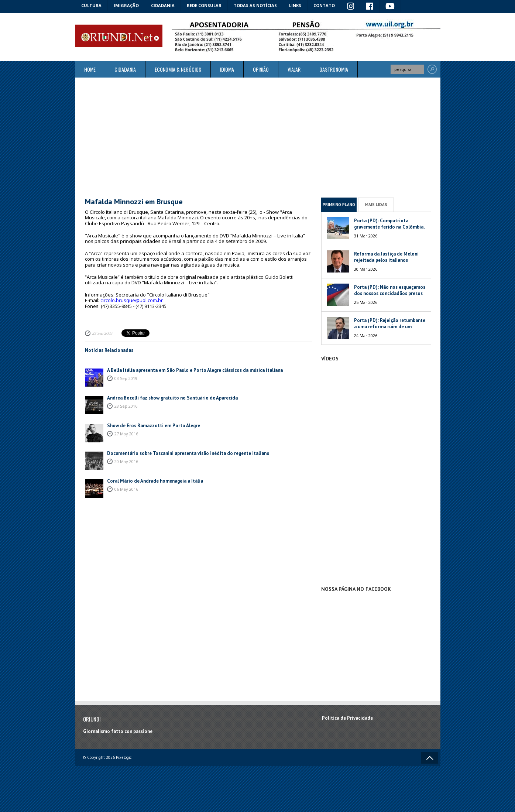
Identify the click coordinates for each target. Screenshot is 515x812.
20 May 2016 (126, 461)
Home (90, 69)
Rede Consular (204, 5)
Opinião (261, 69)
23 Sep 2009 (102, 333)
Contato (324, 5)
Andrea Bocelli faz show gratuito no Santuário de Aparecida (172, 398)
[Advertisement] (258, 137)
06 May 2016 (126, 489)
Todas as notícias (255, 5)
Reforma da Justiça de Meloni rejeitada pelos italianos (386, 257)
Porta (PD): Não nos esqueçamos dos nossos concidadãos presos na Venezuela (390, 293)
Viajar (294, 69)
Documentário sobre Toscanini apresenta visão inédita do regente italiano (188, 453)
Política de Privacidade (347, 718)
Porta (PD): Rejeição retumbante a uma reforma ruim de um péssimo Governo (390, 327)
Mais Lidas (376, 205)
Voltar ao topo (430, 758)
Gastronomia (334, 69)
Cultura (91, 5)
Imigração (126, 5)
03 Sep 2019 (126, 378)
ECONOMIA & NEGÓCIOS (178, 69)
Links (295, 5)
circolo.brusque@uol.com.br (132, 300)
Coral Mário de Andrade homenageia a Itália (155, 481)
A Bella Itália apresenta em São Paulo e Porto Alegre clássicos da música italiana (195, 370)
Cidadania (163, 5)
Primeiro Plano (339, 205)
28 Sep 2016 (126, 406)
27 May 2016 (126, 434)
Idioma (227, 69)
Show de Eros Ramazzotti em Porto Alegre (154, 426)
